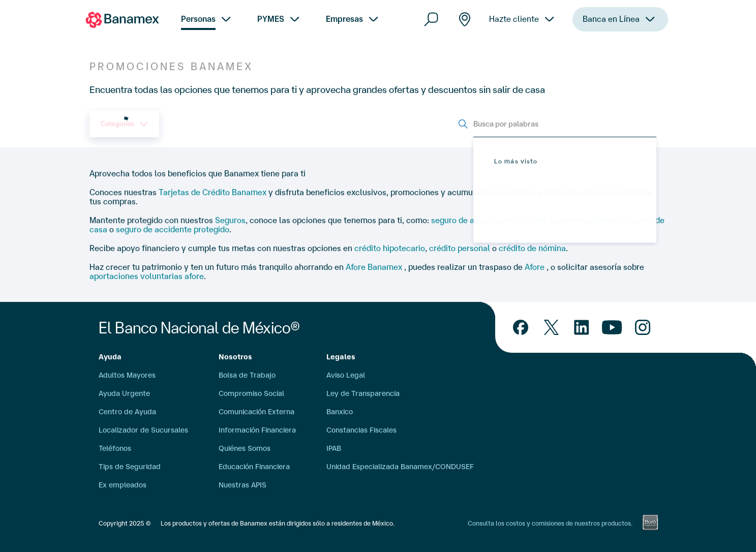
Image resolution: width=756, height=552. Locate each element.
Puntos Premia (509, 192)
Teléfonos (115, 448)
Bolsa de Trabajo (247, 375)
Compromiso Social (251, 393)
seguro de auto (459, 220)
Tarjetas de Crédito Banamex (213, 192)
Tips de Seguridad (130, 467)
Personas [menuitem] (198, 19)
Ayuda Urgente (124, 393)
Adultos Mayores (127, 375)
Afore (536, 267)
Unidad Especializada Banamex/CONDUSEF (400, 467)
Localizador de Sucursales (143, 430)
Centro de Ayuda (127, 412)
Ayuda (110, 357)
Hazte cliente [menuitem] (514, 36)
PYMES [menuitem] (271, 19)
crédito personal (460, 248)
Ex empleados (123, 485)
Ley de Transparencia (363, 393)
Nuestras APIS (243, 485)
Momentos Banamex (582, 192)
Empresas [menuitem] (344, 19)
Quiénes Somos (245, 448)
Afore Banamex (375, 267)
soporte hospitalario (586, 220)
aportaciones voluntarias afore (147, 276)
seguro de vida (518, 220)
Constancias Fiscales (361, 430)
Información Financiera (257, 430)
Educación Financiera (254, 467)
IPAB (334, 448)
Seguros (230, 220)
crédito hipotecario (390, 248)
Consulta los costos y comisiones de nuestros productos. (550, 523)
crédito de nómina (532, 248)
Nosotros (235, 357)
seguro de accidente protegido (173, 229)
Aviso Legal (346, 375)
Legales (341, 357)
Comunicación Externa (256, 412)
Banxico (340, 412)
